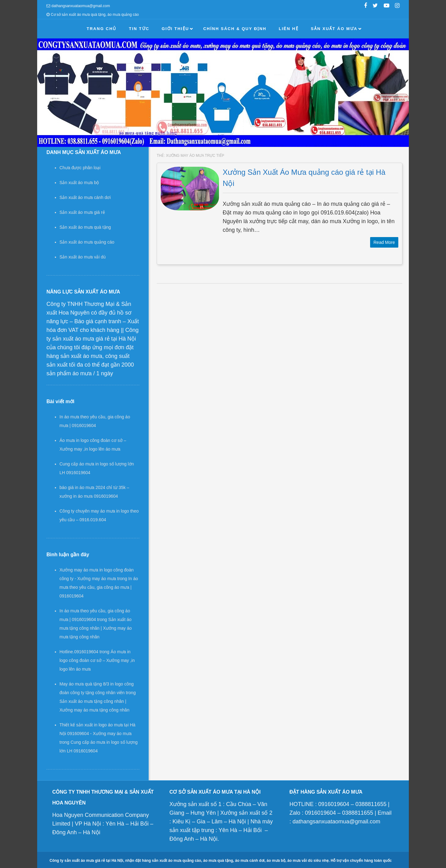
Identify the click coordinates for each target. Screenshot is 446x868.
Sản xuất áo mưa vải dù (83, 257)
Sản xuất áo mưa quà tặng (85, 227)
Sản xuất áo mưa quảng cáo (87, 242)
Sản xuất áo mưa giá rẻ (82, 212)
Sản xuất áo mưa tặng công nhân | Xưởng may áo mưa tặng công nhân (96, 628)
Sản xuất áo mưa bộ (79, 183)
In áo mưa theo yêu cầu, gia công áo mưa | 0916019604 (99, 587)
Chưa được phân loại (80, 168)
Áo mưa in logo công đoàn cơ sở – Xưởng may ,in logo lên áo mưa (97, 660)
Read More (384, 242)
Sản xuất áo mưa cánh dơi (85, 197)
